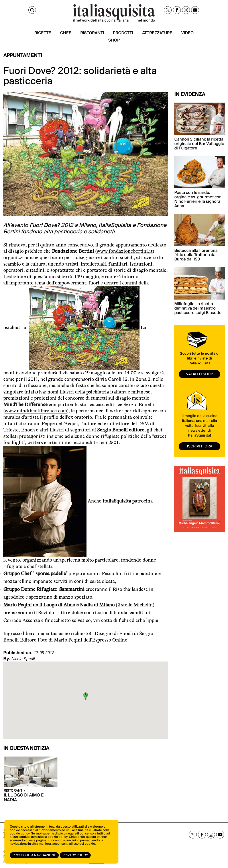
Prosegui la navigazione (34, 855)
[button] (86, 698)
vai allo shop (200, 375)
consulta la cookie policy (49, 839)
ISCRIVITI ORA (200, 448)
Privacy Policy (76, 855)
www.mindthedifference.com (36, 412)
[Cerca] (7, 11)
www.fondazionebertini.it (125, 253)
